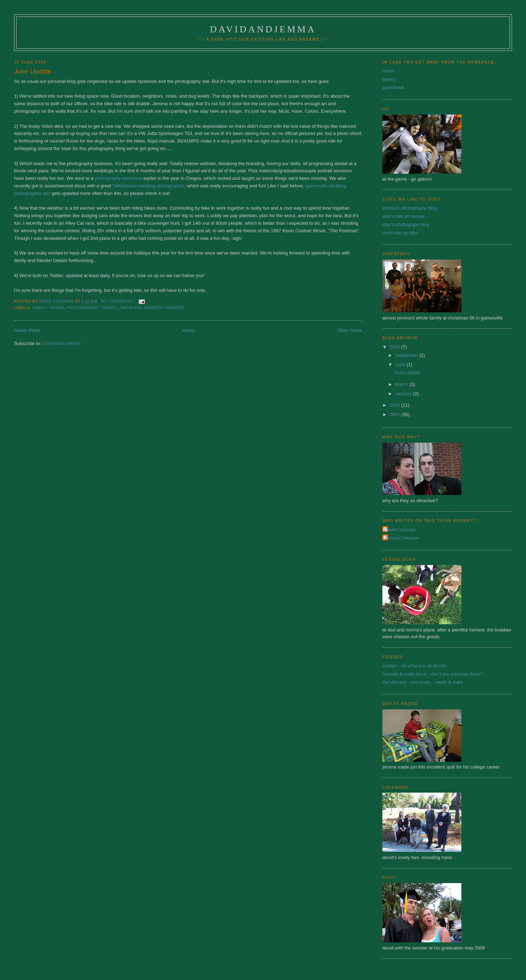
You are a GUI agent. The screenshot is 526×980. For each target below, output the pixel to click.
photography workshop (118, 178)
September (407, 355)
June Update (32, 71)
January (404, 394)
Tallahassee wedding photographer (148, 186)
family (40, 308)
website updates (164, 308)
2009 (395, 347)
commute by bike (400, 233)
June (401, 365)
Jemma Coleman (402, 538)
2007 (395, 414)
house (57, 308)
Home (189, 330)
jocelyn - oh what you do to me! (415, 666)
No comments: (118, 301)
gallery (389, 79)
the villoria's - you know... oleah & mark (423, 682)
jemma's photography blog (410, 208)
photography (83, 308)
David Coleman (400, 530)
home (388, 71)
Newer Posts (27, 330)
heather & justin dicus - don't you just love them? (432, 674)
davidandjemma (263, 29)
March (402, 384)
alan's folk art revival (403, 216)
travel (110, 308)
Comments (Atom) (61, 343)
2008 (395, 405)
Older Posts (349, 330)
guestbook (393, 87)
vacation (131, 308)
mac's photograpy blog (406, 225)
